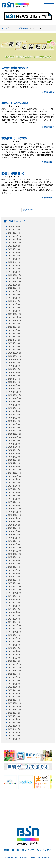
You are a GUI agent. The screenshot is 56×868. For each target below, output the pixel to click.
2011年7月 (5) (14, 719)
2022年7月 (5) (14, 291)
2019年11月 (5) (14, 395)
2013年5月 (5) (14, 648)
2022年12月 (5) (14, 275)
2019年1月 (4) (14, 427)
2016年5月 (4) (14, 531)
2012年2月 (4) (14, 697)
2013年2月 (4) (14, 658)
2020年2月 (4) (14, 385)
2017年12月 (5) (14, 470)
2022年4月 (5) (14, 301)
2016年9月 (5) (14, 518)
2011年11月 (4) (14, 706)
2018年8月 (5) (14, 444)
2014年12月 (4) (14, 586)
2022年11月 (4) (14, 278)
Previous (2, 782)
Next (54, 782)
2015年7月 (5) (14, 564)
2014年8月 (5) (14, 599)
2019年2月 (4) (14, 424)
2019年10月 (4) (14, 398)
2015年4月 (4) (14, 573)
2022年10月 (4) (14, 281)
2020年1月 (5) (14, 388)
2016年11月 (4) (14, 512)
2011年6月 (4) (14, 722)
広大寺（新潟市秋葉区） (16, 68)
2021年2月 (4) (14, 346)
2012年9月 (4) (14, 674)
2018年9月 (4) (14, 440)
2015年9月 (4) (14, 557)
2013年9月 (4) (14, 635)
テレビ (13, 28)
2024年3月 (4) (14, 226)
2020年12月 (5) (14, 353)
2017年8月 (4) (14, 483)
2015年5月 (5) (14, 570)
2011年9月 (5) (14, 713)
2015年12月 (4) (14, 547)
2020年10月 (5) (14, 359)
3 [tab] (31, 792)
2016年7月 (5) (14, 525)
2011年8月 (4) (14, 716)
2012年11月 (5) (14, 667)
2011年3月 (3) (14, 732)
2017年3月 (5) (14, 499)
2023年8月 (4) (14, 249)
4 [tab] (28, 808)
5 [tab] (31, 808)
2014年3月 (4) (14, 616)
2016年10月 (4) (14, 515)
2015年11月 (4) (14, 551)
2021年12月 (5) (14, 314)
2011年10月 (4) (14, 710)
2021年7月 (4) (14, 330)
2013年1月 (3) (14, 661)
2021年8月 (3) (14, 327)
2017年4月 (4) (14, 495)
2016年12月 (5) (14, 509)
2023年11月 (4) (14, 239)
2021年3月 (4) (14, 343)
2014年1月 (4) (14, 622)
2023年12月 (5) (14, 236)
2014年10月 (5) (14, 593)
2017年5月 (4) (14, 492)
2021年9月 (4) (14, 324)
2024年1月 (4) (14, 233)
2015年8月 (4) (14, 560)
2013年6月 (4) (14, 645)
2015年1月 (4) (14, 583)
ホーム (4, 28)
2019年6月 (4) (14, 411)
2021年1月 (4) (14, 349)
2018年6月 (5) (14, 450)
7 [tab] (37, 808)
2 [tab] (28, 792)
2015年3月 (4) (14, 577)
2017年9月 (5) (14, 479)
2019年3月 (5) (14, 421)
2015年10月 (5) (14, 554)
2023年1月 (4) (14, 272)
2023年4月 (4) (14, 262)
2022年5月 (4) (14, 298)
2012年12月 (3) (14, 664)
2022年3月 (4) (14, 304)
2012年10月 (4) (14, 671)
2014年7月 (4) (14, 603)
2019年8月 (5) (14, 405)
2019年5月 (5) (14, 414)
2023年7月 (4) (14, 252)
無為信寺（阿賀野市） (15, 138)
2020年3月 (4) (14, 382)
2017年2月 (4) (14, 502)
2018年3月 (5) (14, 460)
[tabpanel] (12, 782)
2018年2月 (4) (14, 463)
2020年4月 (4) (14, 379)
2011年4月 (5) (14, 729)
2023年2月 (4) (14, 269)
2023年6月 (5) (14, 255)
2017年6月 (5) (14, 489)
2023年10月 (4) (14, 243)
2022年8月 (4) (14, 288)
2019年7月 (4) (14, 408)
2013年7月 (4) (14, 641)
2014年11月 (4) (14, 589)
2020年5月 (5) (14, 376)
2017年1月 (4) (14, 505)
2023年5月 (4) (14, 259)
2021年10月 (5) (14, 320)
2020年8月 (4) (14, 366)
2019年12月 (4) (14, 392)
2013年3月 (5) (14, 654)
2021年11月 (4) (14, 317)
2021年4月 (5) (14, 340)
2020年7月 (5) (14, 369)
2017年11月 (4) (14, 473)
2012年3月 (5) (14, 693)
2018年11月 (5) (14, 434)
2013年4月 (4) (14, 651)
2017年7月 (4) (14, 486)
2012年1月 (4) (14, 700)
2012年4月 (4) (14, 690)
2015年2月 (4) (14, 580)
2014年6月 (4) (14, 606)
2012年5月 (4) (14, 687)
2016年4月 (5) (14, 534)
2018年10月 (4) (14, 437)
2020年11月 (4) (14, 356)
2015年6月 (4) (14, 567)
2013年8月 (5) (14, 638)
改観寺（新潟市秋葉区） (16, 103)
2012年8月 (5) (14, 677)
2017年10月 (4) (14, 476)
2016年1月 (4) (14, 544)
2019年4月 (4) (14, 418)
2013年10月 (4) (14, 632)
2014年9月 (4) (14, 596)
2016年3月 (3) (14, 538)
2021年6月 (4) (14, 333)
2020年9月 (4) (14, 363)
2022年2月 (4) (14, 307)
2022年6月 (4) (14, 294)
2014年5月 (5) (14, 609)
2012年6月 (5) (14, 684)
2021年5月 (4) (14, 337)
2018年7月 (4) (14, 447)
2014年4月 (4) (14, 612)
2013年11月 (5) (14, 628)
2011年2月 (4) (14, 735)
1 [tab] (25, 792)
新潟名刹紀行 (24, 28)
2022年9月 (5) (14, 285)
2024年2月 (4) (14, 230)
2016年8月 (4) (14, 521)
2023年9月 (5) (14, 246)
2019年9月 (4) (14, 401)
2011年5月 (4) (14, 726)
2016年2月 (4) (14, 541)
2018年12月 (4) (14, 431)
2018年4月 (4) (14, 457)
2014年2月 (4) (14, 619)
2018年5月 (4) (14, 453)
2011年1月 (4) (14, 739)
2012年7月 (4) (14, 680)
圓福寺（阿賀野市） (14, 173)
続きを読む (49, 92)
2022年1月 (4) (14, 311)
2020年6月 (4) (14, 372)
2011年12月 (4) (14, 703)
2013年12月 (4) (14, 625)
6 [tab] (34, 808)
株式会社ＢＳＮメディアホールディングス (28, 850)
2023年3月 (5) (14, 265)
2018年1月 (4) (14, 466)
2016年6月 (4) (14, 528)
